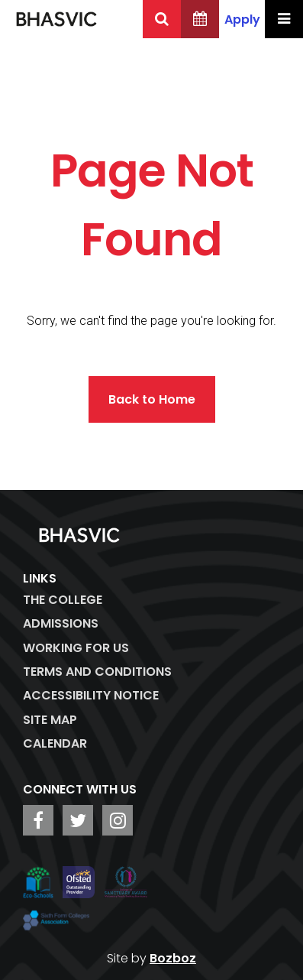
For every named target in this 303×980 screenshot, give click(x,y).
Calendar (55, 743)
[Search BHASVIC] (162, 19)
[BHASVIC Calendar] (200, 19)
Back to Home (152, 399)
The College (63, 600)
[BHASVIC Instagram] (118, 820)
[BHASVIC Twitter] (78, 820)
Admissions (61, 623)
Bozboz (173, 958)
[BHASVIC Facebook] (38, 820)
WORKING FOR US (76, 648)
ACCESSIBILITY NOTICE (91, 695)
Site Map (50, 720)
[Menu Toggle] (284, 19)
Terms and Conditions (97, 672)
